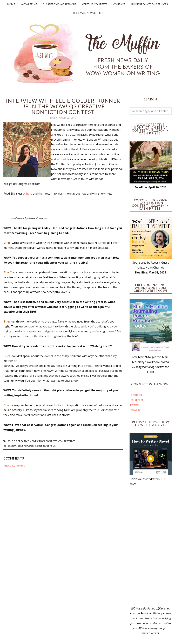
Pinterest (135, 410)
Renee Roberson (46, 446)
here (29, 194)
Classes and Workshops (59, 4)
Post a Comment (14, 466)
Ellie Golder (26, 446)
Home (11, 4)
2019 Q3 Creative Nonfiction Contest (32, 441)
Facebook (136, 395)
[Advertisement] (151, 546)
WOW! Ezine (29, 4)
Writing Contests (95, 4)
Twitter (134, 405)
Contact (119, 4)
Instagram (136, 400)
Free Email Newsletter (87, 13)
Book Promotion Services (150, 4)
